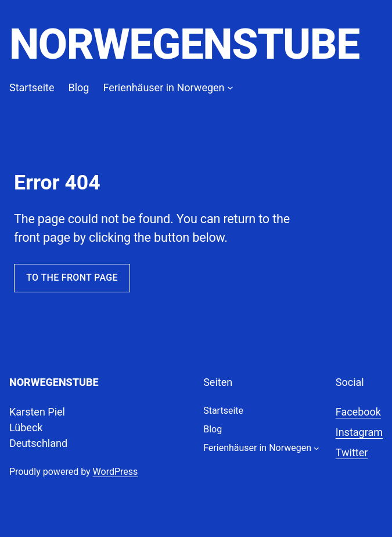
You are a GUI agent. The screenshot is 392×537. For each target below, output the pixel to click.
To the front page (72, 278)
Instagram (359, 432)
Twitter (352, 452)
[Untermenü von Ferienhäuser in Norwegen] (230, 87)
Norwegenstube (184, 44)
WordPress (116, 472)
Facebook (358, 412)
